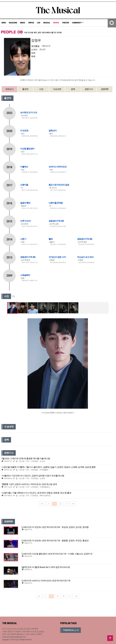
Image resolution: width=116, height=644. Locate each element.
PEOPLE (56, 23)
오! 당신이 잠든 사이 (57, 257)
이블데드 (24, 167)
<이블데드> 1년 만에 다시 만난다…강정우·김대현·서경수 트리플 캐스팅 (33, 476)
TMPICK (31, 23)
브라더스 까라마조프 (58, 167)
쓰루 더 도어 (25, 221)
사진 (41, 89)
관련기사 (89, 89)
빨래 (51, 239)
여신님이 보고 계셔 (85, 257)
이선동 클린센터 (27, 149)
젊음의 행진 (25, 203)
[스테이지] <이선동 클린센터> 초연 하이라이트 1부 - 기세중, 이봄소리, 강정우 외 (57, 554)
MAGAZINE (13, 23)
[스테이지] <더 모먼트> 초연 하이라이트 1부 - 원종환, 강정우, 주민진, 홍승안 (55, 541)
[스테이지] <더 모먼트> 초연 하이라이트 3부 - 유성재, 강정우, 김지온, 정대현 (55, 527)
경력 (73, 89)
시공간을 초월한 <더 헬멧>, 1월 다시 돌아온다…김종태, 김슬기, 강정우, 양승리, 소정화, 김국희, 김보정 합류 (49, 467)
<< (42, 504)
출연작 (25, 89)
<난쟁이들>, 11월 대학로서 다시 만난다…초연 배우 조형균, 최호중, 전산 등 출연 (36, 493)
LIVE (39, 23)
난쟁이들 (24, 185)
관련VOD (105, 89)
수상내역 (57, 89)
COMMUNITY (78, 23)
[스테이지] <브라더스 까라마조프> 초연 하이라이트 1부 (46, 581)
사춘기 (23, 239)
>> (73, 504)
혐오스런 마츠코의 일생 (59, 185)
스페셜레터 (25, 275)
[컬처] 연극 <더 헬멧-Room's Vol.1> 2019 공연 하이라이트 (46, 567)
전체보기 (10, 89)
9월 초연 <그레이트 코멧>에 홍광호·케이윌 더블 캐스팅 (26, 458)
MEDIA (23, 23)
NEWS (4, 23)
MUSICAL (47, 23)
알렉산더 (53, 131)
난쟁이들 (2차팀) (56, 203)
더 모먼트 (24, 131)
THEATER (66, 23)
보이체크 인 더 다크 (29, 112)
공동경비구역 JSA (56, 221)
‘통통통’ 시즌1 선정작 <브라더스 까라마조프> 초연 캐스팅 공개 (29, 484)
